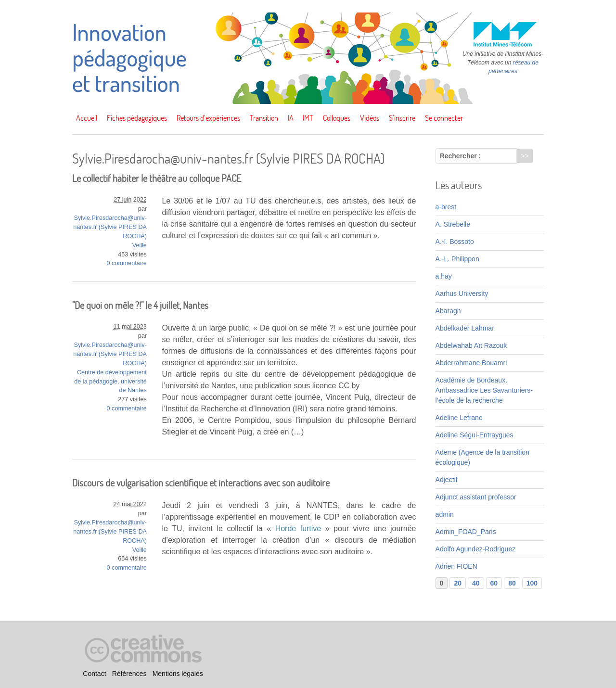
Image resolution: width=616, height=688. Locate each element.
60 (494, 583)
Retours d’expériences (208, 118)
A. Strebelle (453, 224)
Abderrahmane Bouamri (471, 363)
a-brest (446, 207)
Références (129, 674)
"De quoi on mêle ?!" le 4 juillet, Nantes (140, 305)
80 (512, 583)
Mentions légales (178, 674)
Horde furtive (298, 529)
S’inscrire (402, 118)
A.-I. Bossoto (455, 242)
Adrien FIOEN (456, 566)
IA (291, 118)
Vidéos (370, 118)
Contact (94, 674)
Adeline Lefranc (459, 418)
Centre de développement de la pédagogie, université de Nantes (110, 382)
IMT (308, 118)
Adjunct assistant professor (476, 497)
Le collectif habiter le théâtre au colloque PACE (157, 178)
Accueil (87, 118)
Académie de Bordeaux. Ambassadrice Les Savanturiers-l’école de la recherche (484, 390)
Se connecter (444, 118)
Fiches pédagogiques (137, 118)
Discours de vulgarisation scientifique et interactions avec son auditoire (201, 483)
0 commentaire (127, 263)
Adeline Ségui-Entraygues (475, 435)
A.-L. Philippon (457, 259)
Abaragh (448, 311)
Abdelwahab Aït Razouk (471, 345)
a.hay (444, 276)
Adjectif (447, 480)
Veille (140, 245)
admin (445, 514)
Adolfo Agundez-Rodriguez (476, 549)
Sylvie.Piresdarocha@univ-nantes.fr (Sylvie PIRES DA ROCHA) (110, 227)
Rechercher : (461, 156)
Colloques (337, 118)
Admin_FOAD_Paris (466, 532)
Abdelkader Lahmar (465, 328)
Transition (264, 118)
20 (458, 583)
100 (532, 583)
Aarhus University (462, 293)
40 (476, 583)
